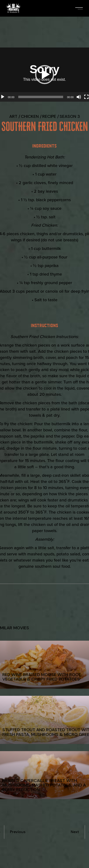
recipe (49, 116)
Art (13, 116)
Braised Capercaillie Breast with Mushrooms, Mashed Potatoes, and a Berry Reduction (44, 785)
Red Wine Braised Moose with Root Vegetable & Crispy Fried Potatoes (42, 677)
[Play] (3, 97)
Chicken (30, 116)
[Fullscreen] (86, 97)
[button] (45, 75)
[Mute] (79, 97)
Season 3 (70, 116)
